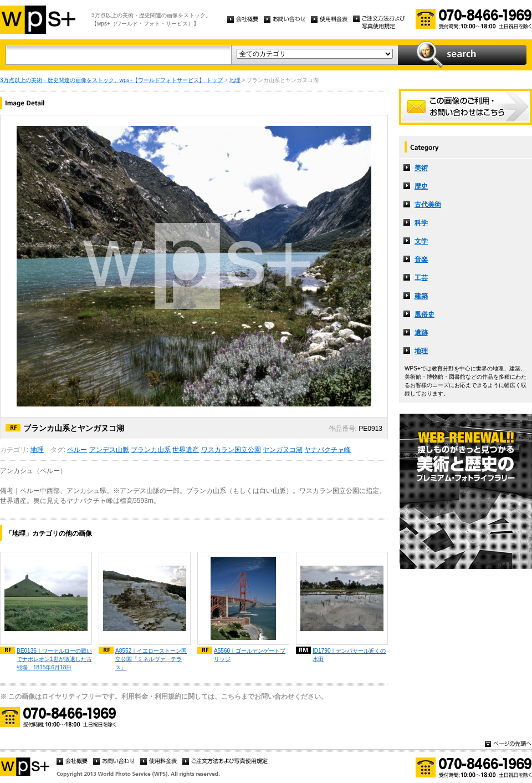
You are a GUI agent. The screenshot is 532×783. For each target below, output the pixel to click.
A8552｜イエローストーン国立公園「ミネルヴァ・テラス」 (151, 659)
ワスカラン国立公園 (231, 450)
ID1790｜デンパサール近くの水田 (349, 655)
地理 (235, 80)
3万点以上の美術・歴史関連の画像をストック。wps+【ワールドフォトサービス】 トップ (111, 80)
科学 (421, 223)
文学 (421, 241)
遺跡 (421, 333)
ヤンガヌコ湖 (283, 450)
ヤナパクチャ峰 (328, 450)
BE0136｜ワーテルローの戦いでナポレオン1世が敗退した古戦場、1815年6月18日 (54, 659)
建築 (421, 296)
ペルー (77, 450)
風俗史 (424, 314)
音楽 (421, 260)
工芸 (421, 278)
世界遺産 (186, 450)
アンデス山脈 (109, 450)
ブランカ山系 (151, 450)
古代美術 (428, 205)
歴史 (421, 186)
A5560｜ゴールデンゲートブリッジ (250, 655)
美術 (421, 168)
